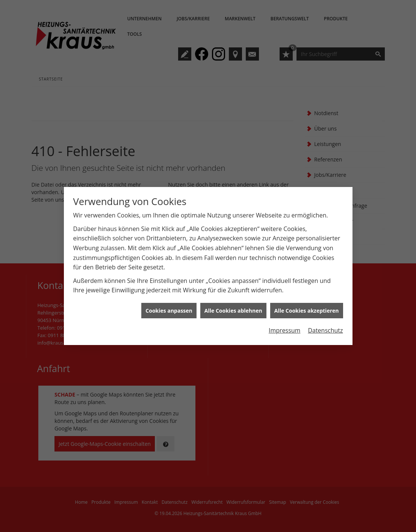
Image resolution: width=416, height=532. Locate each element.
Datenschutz (325, 325)
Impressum (284, 325)
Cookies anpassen (169, 305)
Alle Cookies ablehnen (233, 305)
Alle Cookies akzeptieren (307, 305)
